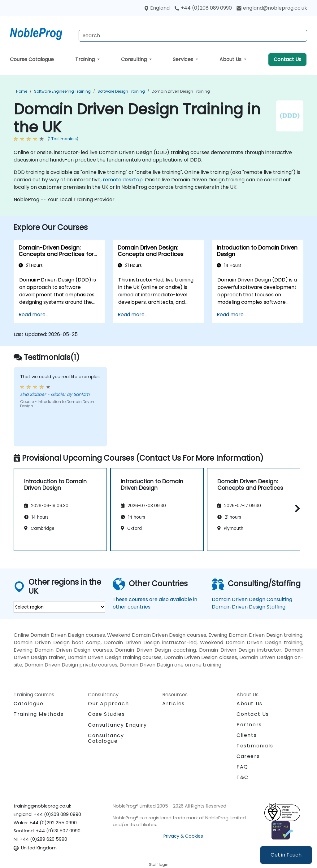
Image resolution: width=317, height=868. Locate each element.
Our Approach (108, 704)
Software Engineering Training (62, 91)
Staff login (159, 864)
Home (22, 91)
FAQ (242, 767)
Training (86, 59)
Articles (174, 704)
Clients (247, 735)
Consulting (135, 59)
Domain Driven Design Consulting (252, 599)
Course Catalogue (32, 59)
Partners (249, 725)
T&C (243, 777)
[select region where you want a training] (59, 607)
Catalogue (28, 704)
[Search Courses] (193, 36)
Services (184, 59)
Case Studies (106, 714)
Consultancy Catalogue (106, 738)
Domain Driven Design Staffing (249, 607)
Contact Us (287, 59)
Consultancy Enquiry (117, 725)
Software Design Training (121, 91)
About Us (231, 59)
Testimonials (255, 746)
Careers (248, 756)
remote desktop (123, 180)
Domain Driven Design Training (181, 91)
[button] (296, 509)
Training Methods (39, 714)
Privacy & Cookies (183, 836)
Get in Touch (286, 855)
